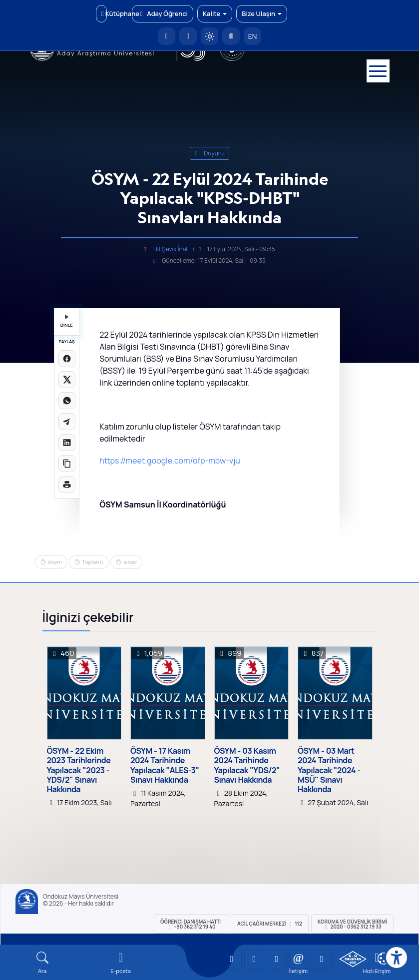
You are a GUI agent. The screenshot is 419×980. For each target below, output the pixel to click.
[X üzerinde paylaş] (67, 380)
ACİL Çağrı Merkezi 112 (270, 924)
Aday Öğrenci (163, 13)
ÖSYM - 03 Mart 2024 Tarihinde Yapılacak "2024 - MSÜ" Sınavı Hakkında (329, 770)
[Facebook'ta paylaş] (67, 359)
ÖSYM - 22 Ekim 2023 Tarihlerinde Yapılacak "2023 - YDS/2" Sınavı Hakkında (79, 770)
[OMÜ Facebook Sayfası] (322, 959)
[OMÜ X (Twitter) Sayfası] (299, 959)
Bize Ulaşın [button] (262, 13)
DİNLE (67, 321)
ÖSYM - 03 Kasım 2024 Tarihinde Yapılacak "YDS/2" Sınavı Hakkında (247, 765)
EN (253, 36)
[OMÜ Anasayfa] (167, 36)
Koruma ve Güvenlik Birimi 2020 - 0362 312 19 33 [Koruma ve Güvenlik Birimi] (352, 924)
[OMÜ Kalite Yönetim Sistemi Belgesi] (353, 959)
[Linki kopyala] (67, 464)
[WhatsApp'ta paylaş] (67, 401)
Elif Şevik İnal (170, 249)
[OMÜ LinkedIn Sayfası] (254, 959)
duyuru (210, 153)
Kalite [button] (215, 13)
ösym (55, 562)
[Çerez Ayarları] (384, 959)
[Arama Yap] (231, 36)
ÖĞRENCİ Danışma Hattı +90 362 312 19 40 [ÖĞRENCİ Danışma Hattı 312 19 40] (191, 924)
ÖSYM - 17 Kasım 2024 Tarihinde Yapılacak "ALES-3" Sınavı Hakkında (165, 765)
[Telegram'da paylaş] (67, 422)
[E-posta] (188, 36)
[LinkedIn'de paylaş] (67, 443)
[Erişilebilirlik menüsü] (397, 958)
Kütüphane (104, 13)
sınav (130, 562)
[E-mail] (121, 963)
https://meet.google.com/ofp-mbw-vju (170, 461)
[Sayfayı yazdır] (67, 485)
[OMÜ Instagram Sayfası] (277, 959)
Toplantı (93, 562)
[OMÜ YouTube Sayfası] (232, 959)
